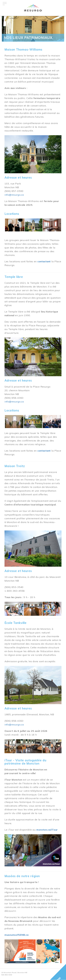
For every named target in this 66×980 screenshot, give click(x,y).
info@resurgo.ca (14, 195)
